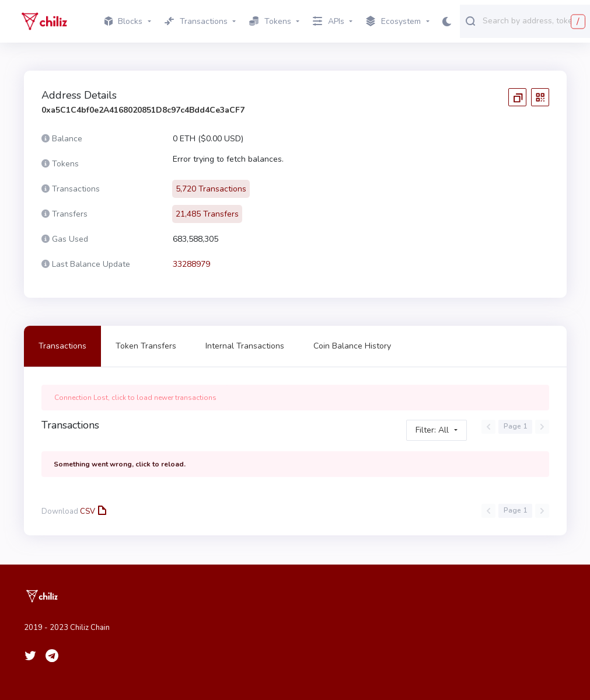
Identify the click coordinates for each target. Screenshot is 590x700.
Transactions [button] (196, 21)
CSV (92, 511)
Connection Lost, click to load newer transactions (135, 398)
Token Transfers (146, 346)
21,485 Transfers (207, 214)
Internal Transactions (245, 346)
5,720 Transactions (211, 189)
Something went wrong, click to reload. (120, 464)
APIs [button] (329, 21)
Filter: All (432, 430)
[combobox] (534, 20)
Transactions (62, 346)
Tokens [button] (270, 21)
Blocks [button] (124, 21)
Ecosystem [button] (393, 22)
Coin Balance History (352, 346)
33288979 (191, 264)
